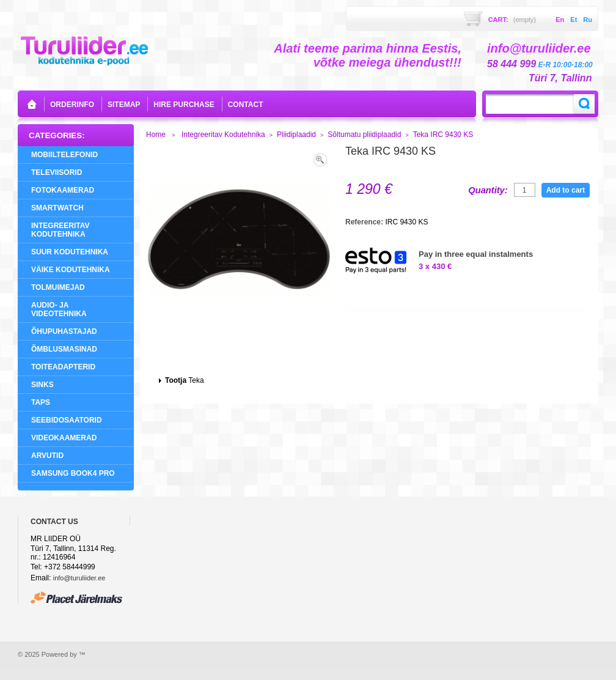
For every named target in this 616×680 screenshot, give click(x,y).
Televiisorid (57, 172)
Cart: (512, 20)
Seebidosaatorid (67, 420)
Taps (41, 402)
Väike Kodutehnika (71, 270)
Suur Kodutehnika (70, 252)
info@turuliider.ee (79, 578)
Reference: (365, 222)
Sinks (42, 385)
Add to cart (566, 190)
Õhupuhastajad (64, 331)
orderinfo (72, 105)
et (574, 20)
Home (156, 135)
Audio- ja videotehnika (59, 309)
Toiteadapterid (63, 367)
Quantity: (488, 190)
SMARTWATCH (57, 208)
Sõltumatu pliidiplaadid (364, 135)
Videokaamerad (64, 438)
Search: (584, 104)
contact (246, 105)
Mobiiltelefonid (64, 155)
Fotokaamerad (63, 190)
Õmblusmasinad (64, 349)
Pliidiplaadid (296, 135)
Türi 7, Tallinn (560, 78)
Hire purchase (184, 105)
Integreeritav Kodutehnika (61, 230)
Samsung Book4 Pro (73, 473)
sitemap (124, 105)
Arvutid (47, 456)
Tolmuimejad (58, 287)
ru (588, 20)
